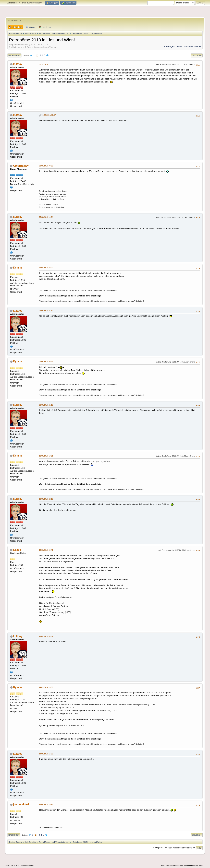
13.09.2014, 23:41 (46, 550)
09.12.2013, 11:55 (46, 64)
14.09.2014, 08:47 (46, 636)
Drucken (197, 55)
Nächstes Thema (192, 46)
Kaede (17, 550)
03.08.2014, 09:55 (46, 166)
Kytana (17, 268)
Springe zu (158, 848)
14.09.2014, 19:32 (46, 805)
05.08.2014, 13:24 (46, 217)
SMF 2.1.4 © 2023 (12, 865)
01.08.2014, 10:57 (49, 115)
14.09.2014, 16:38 (46, 754)
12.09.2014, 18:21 (46, 456)
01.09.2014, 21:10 (46, 311)
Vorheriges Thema (173, 46)
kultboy (18, 64)
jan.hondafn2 (21, 804)
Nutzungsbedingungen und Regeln (179, 865)
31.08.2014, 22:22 (46, 268)
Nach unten (14, 55)
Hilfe (163, 865)
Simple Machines (27, 865)
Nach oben (14, 835)
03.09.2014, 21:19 (46, 405)
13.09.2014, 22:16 (46, 499)
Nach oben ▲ (199, 865)
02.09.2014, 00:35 (46, 362)
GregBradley (21, 166)
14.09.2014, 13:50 (46, 687)
